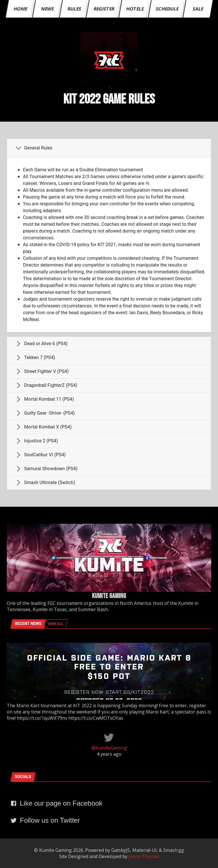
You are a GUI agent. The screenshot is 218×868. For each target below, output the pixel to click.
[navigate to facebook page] (56, 804)
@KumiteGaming (109, 748)
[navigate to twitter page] (45, 821)
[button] (109, 148)
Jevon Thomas (144, 856)
